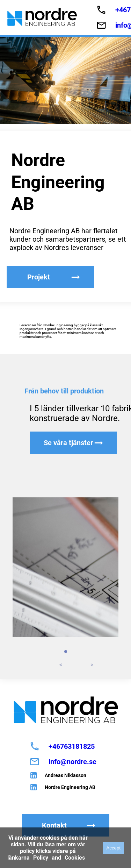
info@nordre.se (72, 762)
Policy (41, 858)
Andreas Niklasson (65, 775)
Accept (113, 848)
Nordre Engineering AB (70, 787)
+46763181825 (72, 746)
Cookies (75, 858)
